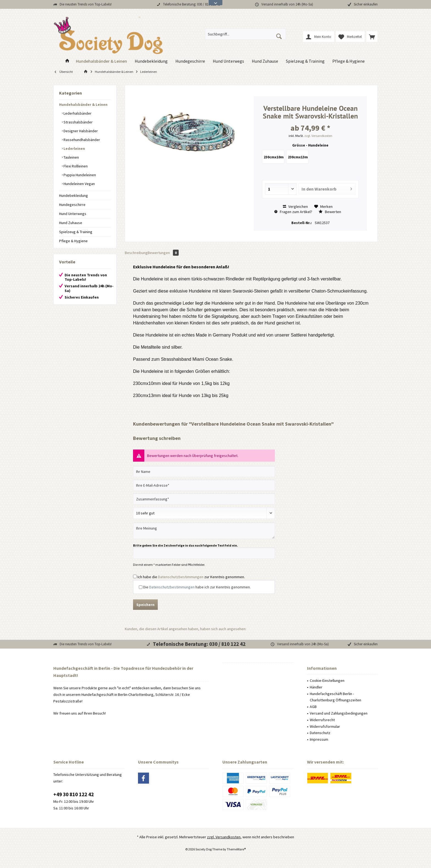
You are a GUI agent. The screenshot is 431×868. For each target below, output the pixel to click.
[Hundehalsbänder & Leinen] (101, 61)
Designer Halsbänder (80, 131)
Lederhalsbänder (77, 113)
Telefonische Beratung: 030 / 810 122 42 (191, 4)
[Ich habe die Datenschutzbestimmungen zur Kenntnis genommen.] (135, 576)
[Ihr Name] (204, 472)
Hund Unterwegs (73, 214)
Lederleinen (74, 148)
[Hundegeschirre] (190, 61)
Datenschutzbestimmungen (181, 577)
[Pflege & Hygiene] (349, 61)
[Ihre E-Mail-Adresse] (204, 485)
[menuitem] (372, 37)
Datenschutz (320, 733)
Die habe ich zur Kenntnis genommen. (197, 587)
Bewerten (330, 212)
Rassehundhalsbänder (81, 140)
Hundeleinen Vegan (79, 184)
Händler (316, 687)
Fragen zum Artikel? (293, 212)
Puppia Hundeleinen (79, 175)
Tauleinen (71, 157)
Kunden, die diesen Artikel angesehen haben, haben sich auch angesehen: (186, 629)
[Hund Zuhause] (265, 61)
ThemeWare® (236, 849)
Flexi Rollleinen (75, 166)
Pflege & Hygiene (73, 241)
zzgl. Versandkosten (318, 136)
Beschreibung (136, 253)
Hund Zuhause (71, 223)
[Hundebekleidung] (151, 61)
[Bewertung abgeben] (204, 513)
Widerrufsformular (325, 726)
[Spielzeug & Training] (305, 61)
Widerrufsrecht (322, 720)
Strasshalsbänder (78, 122)
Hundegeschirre (72, 205)
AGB (313, 707)
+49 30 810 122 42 (74, 794)
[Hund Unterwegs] (228, 61)
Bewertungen (163, 253)
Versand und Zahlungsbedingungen (339, 713)
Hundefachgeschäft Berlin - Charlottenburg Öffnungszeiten (335, 697)
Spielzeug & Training (76, 232)
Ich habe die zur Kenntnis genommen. (191, 577)
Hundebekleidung (74, 195)
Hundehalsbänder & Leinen (83, 104)
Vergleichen (295, 206)
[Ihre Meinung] (204, 531)
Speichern (145, 605)
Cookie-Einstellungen (327, 680)
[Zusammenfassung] (204, 499)
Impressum (319, 739)
